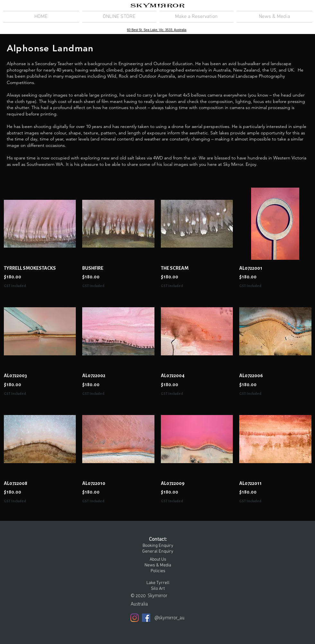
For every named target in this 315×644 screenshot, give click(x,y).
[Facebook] (146, 618)
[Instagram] (135, 618)
